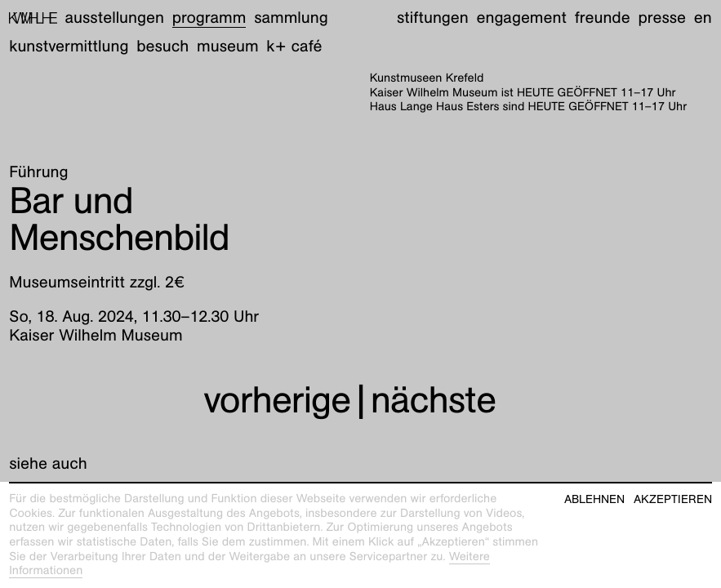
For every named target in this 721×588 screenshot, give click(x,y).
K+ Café (294, 47)
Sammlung (291, 18)
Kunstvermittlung (69, 47)
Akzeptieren (673, 499)
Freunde (603, 18)
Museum (228, 47)
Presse (662, 18)
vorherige (277, 399)
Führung (38, 172)
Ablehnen (594, 499)
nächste (433, 399)
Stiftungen (433, 18)
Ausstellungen (115, 18)
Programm (209, 18)
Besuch (162, 47)
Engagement (521, 18)
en (703, 18)
